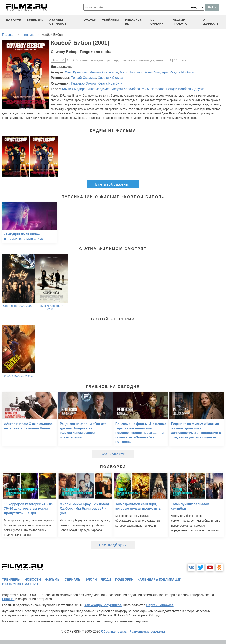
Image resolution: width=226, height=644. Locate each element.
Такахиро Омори (83, 83)
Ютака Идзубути (110, 83)
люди (106, 579)
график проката (180, 22)
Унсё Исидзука (98, 89)
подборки (124, 579)
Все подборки (113, 545)
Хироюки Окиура (110, 78)
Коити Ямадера (156, 72)
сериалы (73, 579)
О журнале (211, 22)
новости (14, 20)
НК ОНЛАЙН (157, 22)
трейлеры (111, 20)
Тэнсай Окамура (84, 78)
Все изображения (113, 184)
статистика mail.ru (20, 584)
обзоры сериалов (58, 22)
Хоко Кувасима (76, 72)
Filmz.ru (8, 599)
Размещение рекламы (147, 632)
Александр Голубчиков (103, 605)
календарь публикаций (160, 579)
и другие (198, 89)
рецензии (35, 20)
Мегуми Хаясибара (104, 72)
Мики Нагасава (131, 72)
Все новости (113, 454)
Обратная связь (114, 632)
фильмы (53, 579)
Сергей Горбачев (160, 605)
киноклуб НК (133, 22)
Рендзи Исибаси (182, 72)
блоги (91, 579)
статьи (90, 20)
